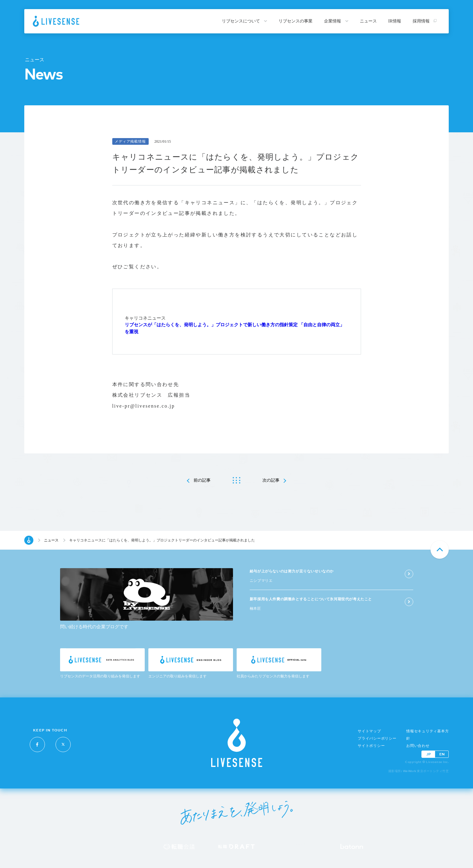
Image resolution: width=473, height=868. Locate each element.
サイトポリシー (371, 746)
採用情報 (425, 21)
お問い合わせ (418, 746)
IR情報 (395, 21)
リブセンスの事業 (296, 21)
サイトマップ (369, 731)
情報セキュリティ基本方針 (427, 735)
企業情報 (336, 21)
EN (442, 754)
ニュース (368, 21)
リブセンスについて (245, 21)
